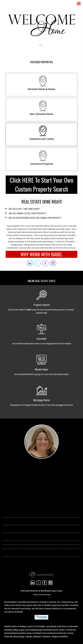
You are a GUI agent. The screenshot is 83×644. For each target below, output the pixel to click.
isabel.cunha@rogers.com (37, 484)
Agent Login (57, 594)
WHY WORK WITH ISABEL (41, 254)
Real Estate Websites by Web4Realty (36, 594)
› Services (7, 530)
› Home (6, 514)
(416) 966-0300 (32, 492)
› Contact (7, 522)
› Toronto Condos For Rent (15, 555)
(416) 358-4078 (32, 488)
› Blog (5, 539)
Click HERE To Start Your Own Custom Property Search (41, 184)
